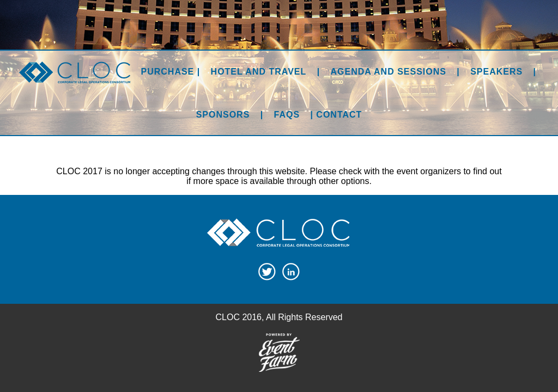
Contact (339, 115)
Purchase (168, 72)
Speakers (496, 72)
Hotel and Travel (259, 72)
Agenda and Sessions (388, 72)
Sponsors (223, 115)
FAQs (287, 115)
